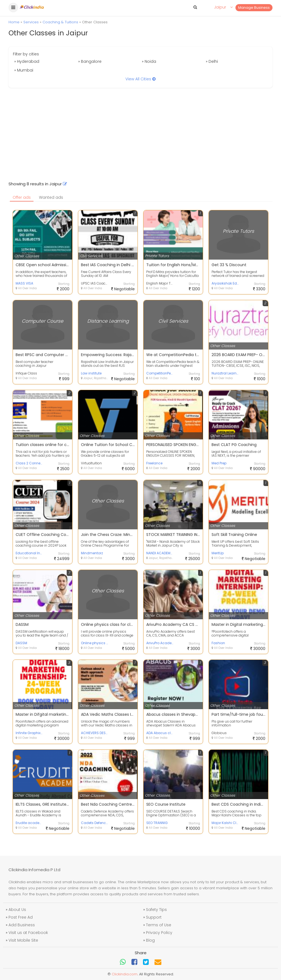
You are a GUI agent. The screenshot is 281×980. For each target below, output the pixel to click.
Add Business (22, 925)
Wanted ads (51, 197)
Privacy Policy (159, 933)
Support (154, 917)
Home (14, 22)
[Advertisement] (140, 134)
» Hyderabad (27, 61)
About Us (17, 910)
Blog (150, 940)
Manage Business (254, 8)
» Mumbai (24, 70)
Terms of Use (159, 925)
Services (31, 22)
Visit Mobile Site (23, 940)
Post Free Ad (21, 917)
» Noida (149, 61)
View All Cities (140, 79)
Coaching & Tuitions (60, 22)
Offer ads (22, 197)
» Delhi (212, 61)
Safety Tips (156, 910)
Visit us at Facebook (28, 933)
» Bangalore (90, 61)
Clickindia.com (125, 974)
